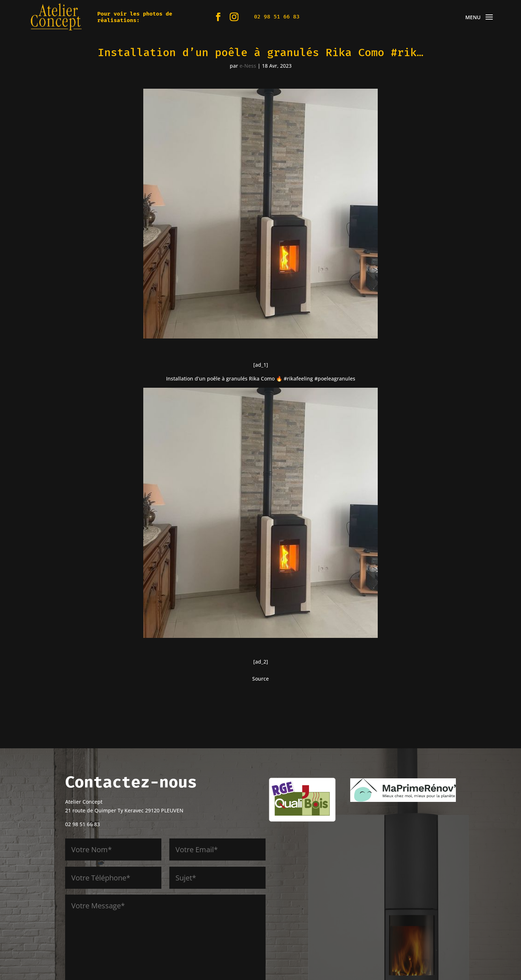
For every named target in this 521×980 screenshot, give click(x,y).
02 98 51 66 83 (277, 17)
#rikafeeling (298, 378)
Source (260, 679)
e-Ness (248, 66)
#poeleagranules (335, 378)
